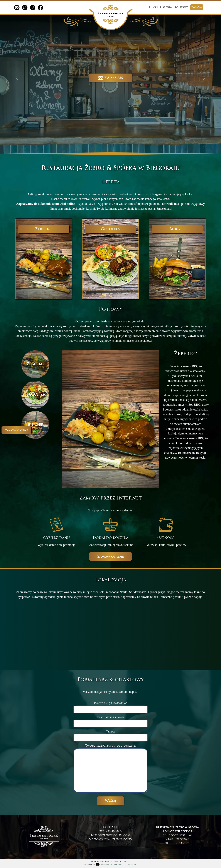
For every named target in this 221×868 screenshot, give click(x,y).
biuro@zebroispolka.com (111, 835)
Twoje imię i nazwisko (111, 706)
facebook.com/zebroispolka (110, 839)
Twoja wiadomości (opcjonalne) (110, 769)
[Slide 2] (35, 395)
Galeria (166, 8)
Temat (111, 735)
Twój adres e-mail (111, 721)
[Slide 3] (35, 425)
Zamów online (17, 431)
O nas (153, 8)
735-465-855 (111, 78)
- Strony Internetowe (117, 865)
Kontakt (181, 8)
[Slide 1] (35, 364)
